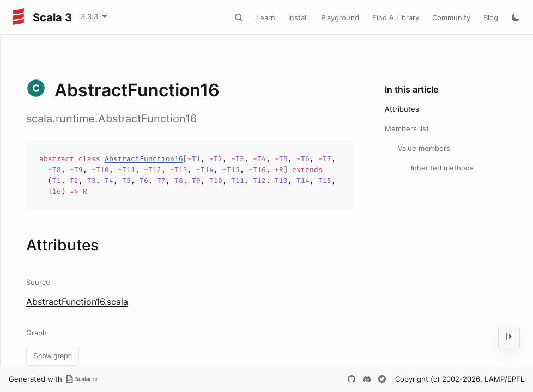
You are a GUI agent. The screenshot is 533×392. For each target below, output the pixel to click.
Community (451, 17)
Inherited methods (442, 168)
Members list (407, 128)
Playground (340, 17)
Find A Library (396, 17)
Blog (491, 17)
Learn (266, 17)
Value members (424, 148)
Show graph (53, 356)
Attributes (402, 109)
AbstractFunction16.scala (77, 302)
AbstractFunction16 (144, 159)
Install (298, 17)
